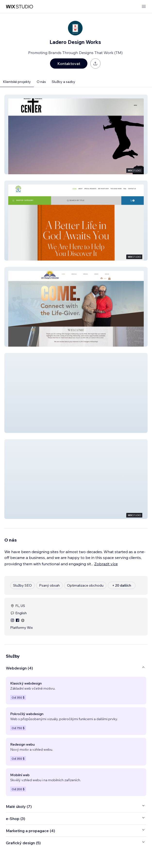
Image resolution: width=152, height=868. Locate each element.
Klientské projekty (17, 82)
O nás (41, 82)
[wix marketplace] (19, 7)
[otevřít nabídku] (144, 7)
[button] (76, 134)
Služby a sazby (63, 82)
